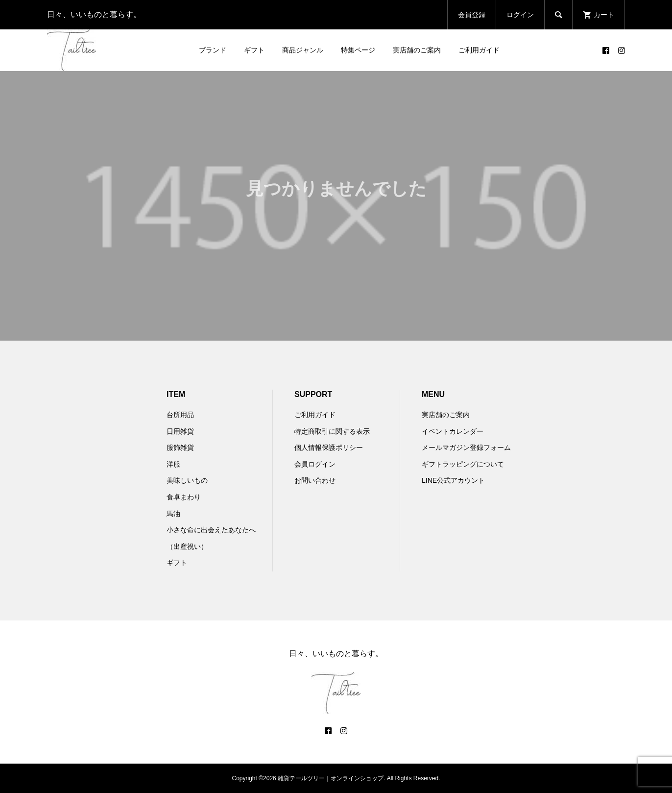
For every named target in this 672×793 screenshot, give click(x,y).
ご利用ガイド (479, 50)
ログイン (520, 15)
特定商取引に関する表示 (332, 431)
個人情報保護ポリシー (329, 447)
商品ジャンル (303, 50)
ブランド (213, 50)
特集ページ (358, 50)
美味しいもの (187, 480)
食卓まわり (184, 497)
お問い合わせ (315, 480)
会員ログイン (315, 464)
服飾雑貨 (180, 447)
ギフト (254, 50)
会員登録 (472, 15)
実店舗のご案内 (417, 50)
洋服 (173, 464)
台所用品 (180, 415)
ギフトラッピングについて (463, 464)
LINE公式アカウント (453, 480)
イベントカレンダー (453, 431)
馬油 (173, 514)
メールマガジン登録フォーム (466, 447)
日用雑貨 (180, 431)
